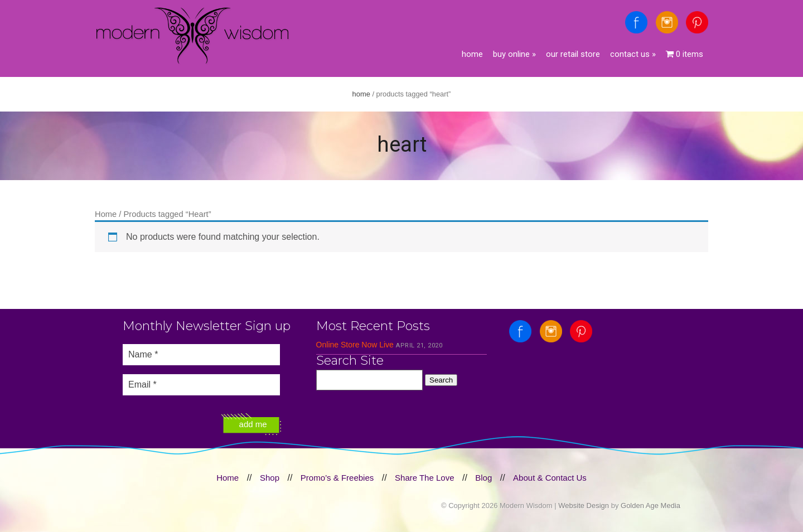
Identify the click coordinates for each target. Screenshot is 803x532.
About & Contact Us (550, 478)
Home (472, 54)
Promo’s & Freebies (337, 478)
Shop (270, 478)
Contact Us (633, 54)
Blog (483, 478)
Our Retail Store (573, 54)
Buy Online (514, 54)
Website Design (584, 506)
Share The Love (424, 478)
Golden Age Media (650, 506)
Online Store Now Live (355, 345)
